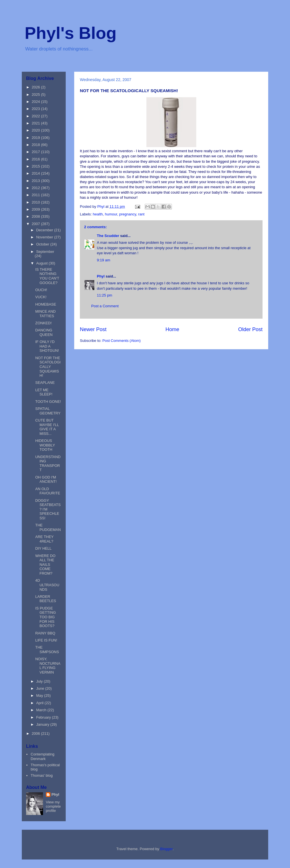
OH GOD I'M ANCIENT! (46, 479)
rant (141, 214)
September (45, 252)
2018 (36, 145)
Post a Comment (105, 306)
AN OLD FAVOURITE (48, 491)
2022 (36, 116)
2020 (36, 130)
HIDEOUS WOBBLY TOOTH (45, 445)
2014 (36, 173)
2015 (36, 166)
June (41, 688)
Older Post (250, 329)
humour (111, 214)
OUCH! (41, 290)
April (40, 703)
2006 (36, 733)
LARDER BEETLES (46, 599)
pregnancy (128, 214)
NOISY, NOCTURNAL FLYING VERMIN (48, 666)
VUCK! (41, 297)
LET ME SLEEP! (44, 392)
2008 (36, 216)
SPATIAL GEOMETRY (48, 411)
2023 (36, 109)
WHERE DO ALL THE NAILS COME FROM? (45, 565)
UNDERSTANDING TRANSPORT (48, 463)
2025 (36, 95)
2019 (36, 138)
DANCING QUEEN (44, 332)
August (42, 263)
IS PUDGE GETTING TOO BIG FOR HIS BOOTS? (45, 617)
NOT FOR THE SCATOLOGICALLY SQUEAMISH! (48, 367)
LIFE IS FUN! (46, 640)
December (45, 230)
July (40, 681)
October (43, 244)
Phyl (101, 276)
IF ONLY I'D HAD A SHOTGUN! (47, 346)
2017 (36, 152)
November (45, 237)
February (44, 717)
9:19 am (104, 260)
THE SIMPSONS (47, 650)
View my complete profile (53, 806)
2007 (36, 224)
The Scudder (108, 236)
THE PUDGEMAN (48, 527)
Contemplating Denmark (42, 756)
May (40, 696)
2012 (36, 188)
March (42, 710)
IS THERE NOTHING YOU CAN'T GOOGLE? (47, 276)
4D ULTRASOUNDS (47, 585)
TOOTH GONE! (48, 402)
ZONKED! (43, 323)
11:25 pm (105, 295)
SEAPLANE (45, 383)
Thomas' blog (42, 775)
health (98, 214)
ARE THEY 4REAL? (44, 539)
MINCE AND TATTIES (45, 314)
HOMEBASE (46, 304)
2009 (36, 209)
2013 (36, 181)
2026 (36, 87)
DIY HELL (43, 548)
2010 (36, 202)
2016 (36, 159)
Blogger (167, 849)
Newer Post (93, 329)
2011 (36, 195)
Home (172, 329)
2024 (36, 102)
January (43, 724)
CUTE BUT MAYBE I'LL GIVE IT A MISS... (47, 427)
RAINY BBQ (45, 633)
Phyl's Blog (71, 33)
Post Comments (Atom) (122, 341)
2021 (36, 123)
